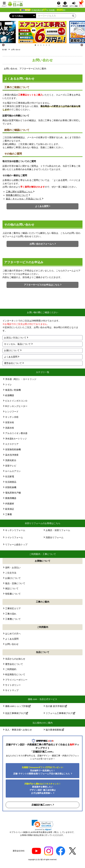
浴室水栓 (10, 422)
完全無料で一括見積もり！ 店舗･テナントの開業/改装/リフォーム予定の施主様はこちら (42, 770)
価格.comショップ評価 (18, 706)
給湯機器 (10, 395)
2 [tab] (39, 46)
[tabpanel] (42, 32)
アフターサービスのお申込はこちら (42, 285)
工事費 (8, 514)
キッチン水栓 (12, 417)
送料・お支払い (13, 568)
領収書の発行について (17, 195)
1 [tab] (36, 46)
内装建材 (10, 504)
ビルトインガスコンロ (16, 401)
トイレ (8, 385)
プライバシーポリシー (16, 680)
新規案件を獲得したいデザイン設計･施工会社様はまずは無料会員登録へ (42, 788)
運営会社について (13, 363)
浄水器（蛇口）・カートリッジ (21, 379)
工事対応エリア (13, 608)
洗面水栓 (10, 428)
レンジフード (12, 412)
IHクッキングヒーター (16, 406)
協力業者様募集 (55, 730)
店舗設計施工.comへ (42, 805)
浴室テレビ (11, 466)
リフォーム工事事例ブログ (60, 713)
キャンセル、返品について (17, 344)
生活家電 (10, 477)
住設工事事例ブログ (17, 713)
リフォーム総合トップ (16, 545)
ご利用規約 (11, 669)
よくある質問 (42, 206)
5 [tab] (47, 46)
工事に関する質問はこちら (19, 192)
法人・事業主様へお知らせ (19, 730)
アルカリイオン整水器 (16, 433)
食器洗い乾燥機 (13, 390)
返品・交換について (15, 583)
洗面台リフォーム (55, 537)
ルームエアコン (13, 471)
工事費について (13, 619)
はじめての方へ (13, 634)
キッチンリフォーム (15, 530)
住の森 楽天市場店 (56, 706)
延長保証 (10, 509)
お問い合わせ (12, 644)
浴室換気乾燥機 (13, 449)
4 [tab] (45, 46)
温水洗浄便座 (12, 455)
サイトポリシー (13, 685)
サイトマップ (12, 690)
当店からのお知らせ (15, 659)
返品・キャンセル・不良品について (24, 199)
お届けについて (12, 350)
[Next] (82, 45)
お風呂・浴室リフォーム (58, 530)
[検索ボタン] (73, 16)
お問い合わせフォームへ (42, 244)
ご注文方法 (11, 573)
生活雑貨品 (11, 482)
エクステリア (12, 444)
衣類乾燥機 (11, 487)
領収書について (13, 594)
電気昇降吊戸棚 (13, 493)
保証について (12, 588)
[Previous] (3, 45)
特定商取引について (15, 675)
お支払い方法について (15, 338)
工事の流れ (11, 614)
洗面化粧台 (11, 460)
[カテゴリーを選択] (23, 16)
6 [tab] (50, 46)
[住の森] (15, 4)
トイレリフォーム (14, 537)
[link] (42, 825)
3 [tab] (42, 46)
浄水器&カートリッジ (16, 439)
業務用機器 (11, 498)
